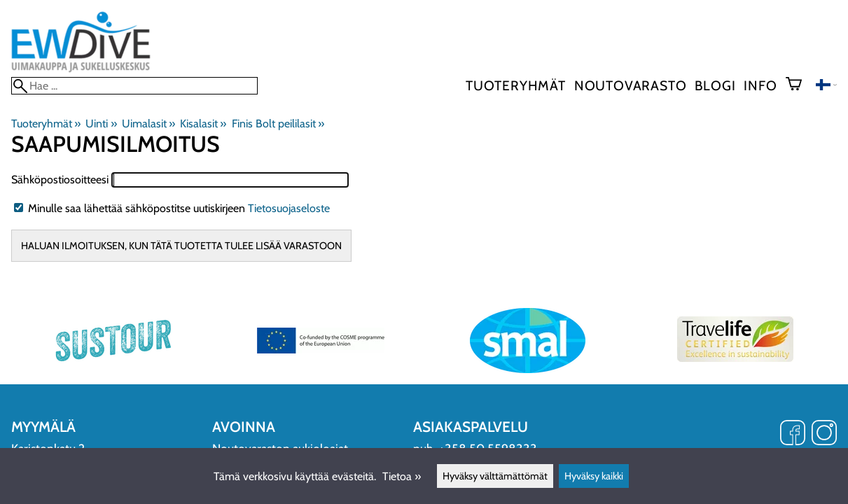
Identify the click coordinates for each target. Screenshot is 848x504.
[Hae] (134, 86)
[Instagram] (824, 434)
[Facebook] (793, 434)
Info (760, 85)
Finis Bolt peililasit (278, 124)
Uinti (101, 124)
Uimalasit (148, 124)
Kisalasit (203, 124)
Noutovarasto (631, 85)
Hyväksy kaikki (594, 476)
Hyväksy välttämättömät (495, 476)
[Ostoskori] (799, 85)
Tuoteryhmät (516, 85)
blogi (715, 85)
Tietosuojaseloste (289, 208)
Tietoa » (402, 476)
